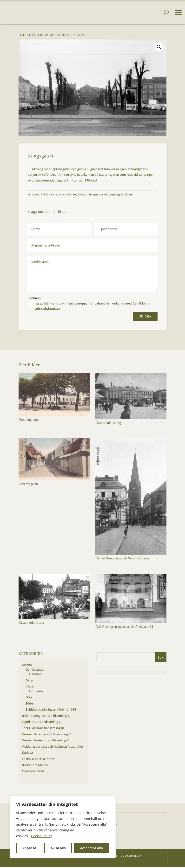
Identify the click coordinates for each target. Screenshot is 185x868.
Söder (61, 36)
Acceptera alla (91, 848)
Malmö (49, 36)
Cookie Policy (41, 836)
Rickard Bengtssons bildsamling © (100, 195)
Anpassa (29, 848)
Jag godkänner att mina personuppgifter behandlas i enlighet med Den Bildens (92, 307)
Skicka (145, 317)
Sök (161, 658)
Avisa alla (58, 848)
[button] (159, 48)
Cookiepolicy (131, 857)
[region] (63, 827)
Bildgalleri (34, 36)
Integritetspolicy (47, 309)
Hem (21, 36)
